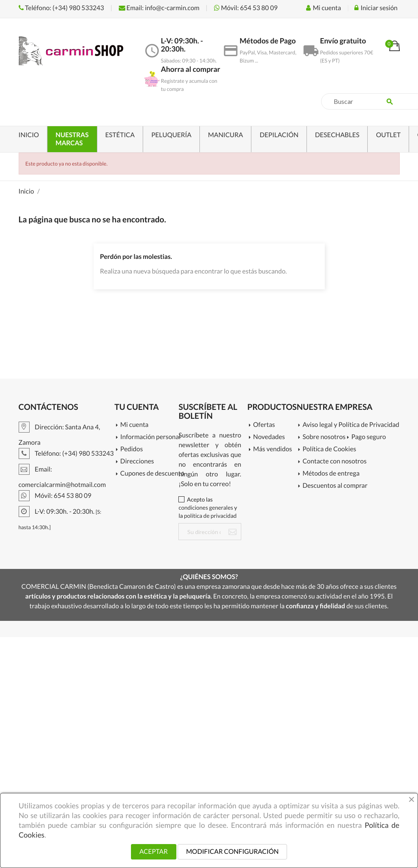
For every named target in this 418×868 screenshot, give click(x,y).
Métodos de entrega (331, 474)
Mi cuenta (135, 425)
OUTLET (388, 135)
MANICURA (225, 135)
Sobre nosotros (324, 437)
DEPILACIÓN (279, 135)
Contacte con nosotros (334, 462)
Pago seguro (369, 437)
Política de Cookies (329, 449)
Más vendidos (272, 449)
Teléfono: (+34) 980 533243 (61, 8)
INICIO (29, 135)
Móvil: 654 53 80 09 (246, 8)
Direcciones (137, 462)
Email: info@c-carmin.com (159, 8)
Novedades (269, 437)
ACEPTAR (154, 852)
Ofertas (264, 425)
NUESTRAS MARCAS (72, 139)
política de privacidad (210, 516)
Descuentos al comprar (335, 486)
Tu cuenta (137, 407)
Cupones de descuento (150, 474)
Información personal (150, 437)
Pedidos (132, 449)
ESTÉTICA (120, 135)
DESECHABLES (337, 135)
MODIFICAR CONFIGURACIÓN (232, 852)
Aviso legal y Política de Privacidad (348, 425)
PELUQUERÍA (171, 135)
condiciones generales (206, 507)
